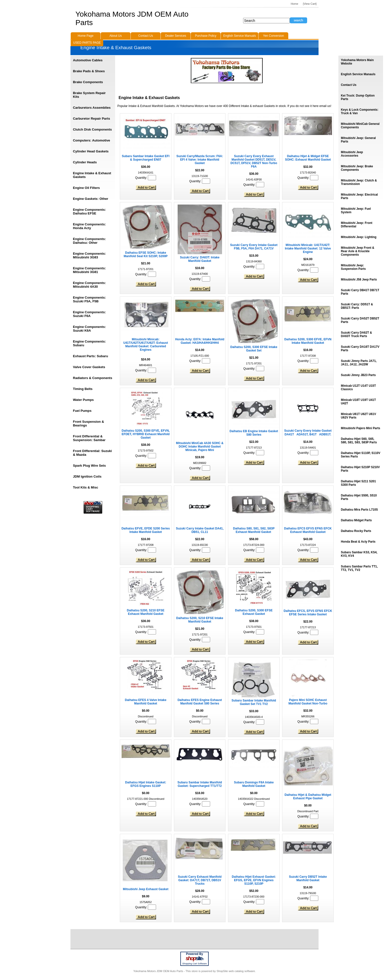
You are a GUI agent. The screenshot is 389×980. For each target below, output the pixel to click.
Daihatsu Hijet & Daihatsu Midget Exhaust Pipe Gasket (308, 797)
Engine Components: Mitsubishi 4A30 (89, 285)
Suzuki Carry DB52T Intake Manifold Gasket (308, 878)
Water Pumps (83, 400)
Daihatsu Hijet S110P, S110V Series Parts (361, 455)
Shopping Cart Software (194, 964)
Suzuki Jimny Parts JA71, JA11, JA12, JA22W (359, 363)
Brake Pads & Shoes (89, 71)
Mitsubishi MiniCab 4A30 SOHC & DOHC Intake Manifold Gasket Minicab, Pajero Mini (200, 447)
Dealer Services (176, 36)
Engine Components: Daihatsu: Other (89, 241)
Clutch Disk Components (92, 129)
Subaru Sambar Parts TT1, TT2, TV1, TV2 (359, 568)
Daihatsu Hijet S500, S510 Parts (359, 497)
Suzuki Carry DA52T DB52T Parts (360, 320)
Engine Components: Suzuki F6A (89, 314)
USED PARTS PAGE (87, 43)
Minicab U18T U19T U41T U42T (358, 402)
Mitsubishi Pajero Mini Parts (360, 428)
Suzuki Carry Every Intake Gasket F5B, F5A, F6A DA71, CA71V (254, 247)
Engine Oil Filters (86, 188)
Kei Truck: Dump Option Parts (358, 97)
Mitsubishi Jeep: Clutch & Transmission (359, 182)
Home (294, 4)
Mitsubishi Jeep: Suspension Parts (353, 267)
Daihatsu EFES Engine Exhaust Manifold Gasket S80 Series (200, 702)
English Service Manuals (240, 36)
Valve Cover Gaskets (89, 367)
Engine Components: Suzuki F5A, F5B (89, 299)
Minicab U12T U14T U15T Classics (358, 387)
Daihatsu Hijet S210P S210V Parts (360, 469)
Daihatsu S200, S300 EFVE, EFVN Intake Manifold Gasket (308, 341)
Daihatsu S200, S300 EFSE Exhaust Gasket (254, 612)
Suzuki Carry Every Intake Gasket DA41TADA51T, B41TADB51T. (308, 433)
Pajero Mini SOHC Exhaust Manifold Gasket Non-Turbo (308, 702)
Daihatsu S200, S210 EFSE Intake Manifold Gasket (200, 620)
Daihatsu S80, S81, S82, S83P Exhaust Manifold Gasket (254, 530)
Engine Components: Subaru (89, 343)
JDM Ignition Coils (87, 476)
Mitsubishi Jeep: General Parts (358, 140)
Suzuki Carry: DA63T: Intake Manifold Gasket (200, 259)
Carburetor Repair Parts (92, 119)
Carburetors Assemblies (92, 108)
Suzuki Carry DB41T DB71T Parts (360, 292)
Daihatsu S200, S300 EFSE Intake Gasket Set (254, 349)
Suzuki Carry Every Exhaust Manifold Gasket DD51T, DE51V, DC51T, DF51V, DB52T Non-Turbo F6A (254, 161)
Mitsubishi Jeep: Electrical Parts (359, 196)
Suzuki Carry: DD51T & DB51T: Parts (357, 306)
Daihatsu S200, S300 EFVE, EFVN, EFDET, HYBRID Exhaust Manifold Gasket (146, 434)
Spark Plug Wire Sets (89, 466)
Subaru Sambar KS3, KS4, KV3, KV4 (359, 554)
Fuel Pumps (82, 411)
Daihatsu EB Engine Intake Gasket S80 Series (254, 433)
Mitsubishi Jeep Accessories (352, 154)
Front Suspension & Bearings (88, 423)
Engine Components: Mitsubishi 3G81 (89, 270)
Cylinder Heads (85, 162)
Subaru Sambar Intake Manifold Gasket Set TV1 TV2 (254, 702)
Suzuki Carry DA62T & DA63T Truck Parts (356, 334)
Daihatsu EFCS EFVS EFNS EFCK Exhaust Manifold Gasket (308, 530)
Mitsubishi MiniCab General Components (360, 126)
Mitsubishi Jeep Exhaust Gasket (146, 889)
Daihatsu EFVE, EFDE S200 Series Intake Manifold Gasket (146, 530)
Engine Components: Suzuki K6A (89, 329)
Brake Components (88, 82)
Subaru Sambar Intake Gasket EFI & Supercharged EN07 (146, 158)
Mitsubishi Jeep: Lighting (359, 237)
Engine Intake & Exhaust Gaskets (92, 175)
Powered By (195, 954)
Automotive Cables (88, 60)
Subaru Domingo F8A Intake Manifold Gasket (254, 784)
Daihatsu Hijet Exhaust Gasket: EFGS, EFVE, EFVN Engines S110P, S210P (254, 880)
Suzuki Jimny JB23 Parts (358, 375)
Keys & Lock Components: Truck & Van (360, 111)
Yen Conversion (273, 36)
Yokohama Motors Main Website (357, 62)
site (194, 958)
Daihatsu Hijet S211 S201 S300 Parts (358, 483)
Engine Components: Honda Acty (89, 226)
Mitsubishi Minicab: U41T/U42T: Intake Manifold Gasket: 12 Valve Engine (308, 248)
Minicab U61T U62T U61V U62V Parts (358, 416)
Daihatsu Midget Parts (356, 520)
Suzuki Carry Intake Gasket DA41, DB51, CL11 (200, 530)
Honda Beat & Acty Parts (358, 542)
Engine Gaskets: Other (91, 199)
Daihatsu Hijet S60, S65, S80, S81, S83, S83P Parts (359, 441)
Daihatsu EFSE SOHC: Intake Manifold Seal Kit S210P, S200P (146, 254)
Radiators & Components (93, 378)
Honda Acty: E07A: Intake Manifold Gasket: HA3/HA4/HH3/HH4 (200, 341)
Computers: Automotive (92, 140)
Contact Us (349, 85)
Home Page (85, 36)
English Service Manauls (358, 74)
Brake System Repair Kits (89, 95)
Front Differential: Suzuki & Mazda (92, 453)
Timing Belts (83, 389)
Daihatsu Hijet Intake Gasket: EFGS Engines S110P (146, 784)
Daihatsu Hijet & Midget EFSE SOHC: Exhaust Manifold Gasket (308, 158)
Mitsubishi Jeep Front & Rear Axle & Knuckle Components (358, 251)
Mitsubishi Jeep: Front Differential (357, 225)
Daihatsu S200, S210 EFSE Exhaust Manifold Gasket (146, 612)
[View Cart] (310, 4)
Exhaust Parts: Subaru (90, 356)
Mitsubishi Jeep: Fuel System (356, 210)
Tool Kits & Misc (86, 487)
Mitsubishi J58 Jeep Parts (359, 280)
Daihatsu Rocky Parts (356, 531)
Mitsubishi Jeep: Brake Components (357, 168)
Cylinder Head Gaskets (91, 151)
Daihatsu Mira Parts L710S (359, 510)
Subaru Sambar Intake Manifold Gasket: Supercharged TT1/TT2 (200, 784)
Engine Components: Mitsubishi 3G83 (89, 255)
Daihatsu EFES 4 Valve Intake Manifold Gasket (146, 702)
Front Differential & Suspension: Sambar (89, 438)
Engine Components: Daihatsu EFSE (89, 211)
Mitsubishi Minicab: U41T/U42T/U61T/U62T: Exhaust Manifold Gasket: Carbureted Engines (146, 345)
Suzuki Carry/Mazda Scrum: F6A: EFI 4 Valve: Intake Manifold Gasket (200, 160)
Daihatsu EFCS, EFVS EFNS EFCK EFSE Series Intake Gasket (308, 613)
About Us (115, 36)
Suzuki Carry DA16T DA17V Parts (360, 349)
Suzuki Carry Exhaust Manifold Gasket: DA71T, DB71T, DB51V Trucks (200, 880)
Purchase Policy (206, 36)
